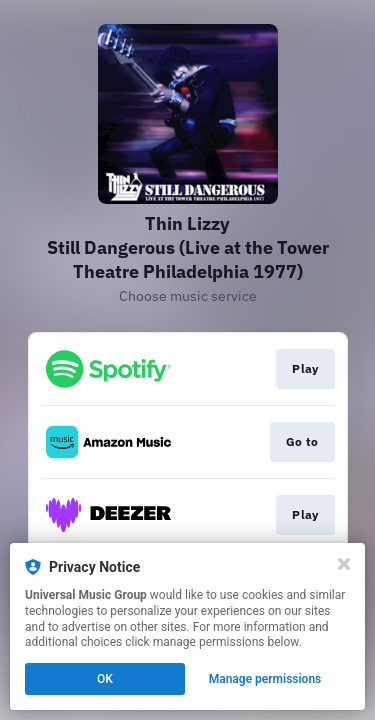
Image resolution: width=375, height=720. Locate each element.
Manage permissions (265, 679)
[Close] (344, 564)
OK (105, 679)
